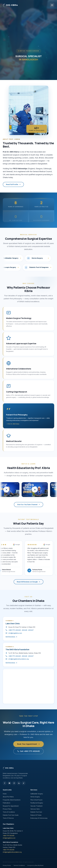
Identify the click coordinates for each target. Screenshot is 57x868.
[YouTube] (9, 783)
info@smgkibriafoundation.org (16, 659)
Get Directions (9, 637)
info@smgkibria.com (13, 633)
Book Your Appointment (29, 747)
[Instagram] (14, 783)
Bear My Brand (39, 865)
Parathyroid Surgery (37, 803)
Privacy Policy (7, 809)
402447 (28, 630)
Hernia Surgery (35, 797)
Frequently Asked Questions (12, 800)
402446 (22, 630)
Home (5, 794)
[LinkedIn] (19, 783)
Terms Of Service (8, 818)
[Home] (18, 768)
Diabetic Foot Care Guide (11, 815)
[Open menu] (52, 5)
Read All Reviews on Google (28, 582)
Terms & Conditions (9, 812)
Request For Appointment (11, 806)
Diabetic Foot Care (36, 812)
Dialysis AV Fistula (36, 815)
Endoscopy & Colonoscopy (39, 818)
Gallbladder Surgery (37, 794)
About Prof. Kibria (8, 797)
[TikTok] (24, 783)
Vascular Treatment (36, 806)
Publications (7, 803)
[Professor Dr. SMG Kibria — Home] (10, 5)
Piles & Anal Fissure (36, 800)
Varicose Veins (35, 809)
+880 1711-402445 (12, 630)
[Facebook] (5, 783)
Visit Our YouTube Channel (29, 505)
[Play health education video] (37, 490)
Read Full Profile (16, 184)
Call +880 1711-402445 (28, 754)
